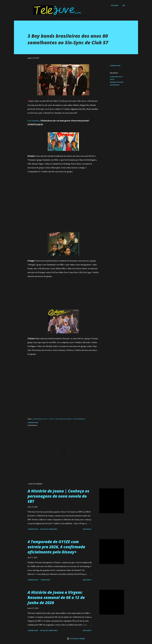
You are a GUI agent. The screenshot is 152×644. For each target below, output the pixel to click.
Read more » (87, 529)
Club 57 (112, 79)
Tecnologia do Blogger (76, 639)
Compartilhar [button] (115, 66)
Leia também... (34, 121)
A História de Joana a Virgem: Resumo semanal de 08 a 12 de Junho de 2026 (56, 598)
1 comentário (45, 580)
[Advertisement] (63, 187)
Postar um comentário (49, 529)
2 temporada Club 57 (116, 77)
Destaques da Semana (117, 82)
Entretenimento (115, 85)
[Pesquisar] (115, 5)
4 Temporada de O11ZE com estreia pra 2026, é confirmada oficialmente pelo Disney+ (56, 547)
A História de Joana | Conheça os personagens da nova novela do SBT (58, 496)
